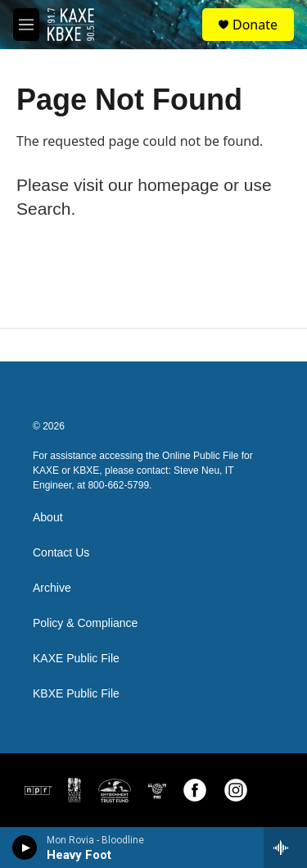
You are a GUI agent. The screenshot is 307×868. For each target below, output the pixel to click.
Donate (255, 25)
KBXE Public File (76, 694)
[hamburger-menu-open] (26, 25)
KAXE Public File (76, 659)
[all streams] (285, 848)
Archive (52, 588)
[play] (25, 848)
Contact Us (61, 553)
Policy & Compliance (85, 623)
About (48, 518)
